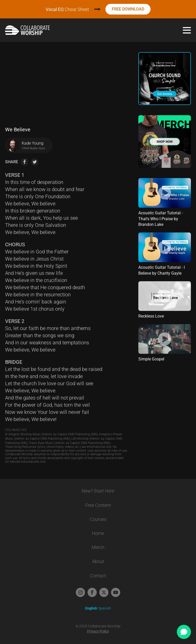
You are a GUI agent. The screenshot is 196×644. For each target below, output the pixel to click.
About (98, 561)
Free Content (98, 505)
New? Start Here (98, 491)
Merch (98, 547)
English (91, 608)
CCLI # (16, 430)
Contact (98, 576)
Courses (98, 519)
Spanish (105, 608)
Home (98, 533)
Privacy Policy (98, 631)
